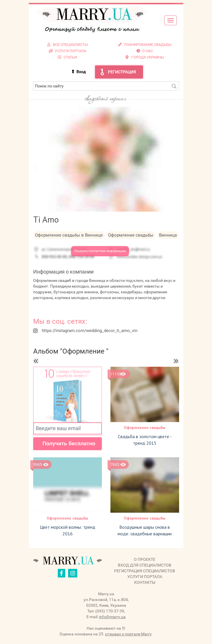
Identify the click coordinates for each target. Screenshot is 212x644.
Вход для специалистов (145, 565)
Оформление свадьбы (145, 428)
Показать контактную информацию (100, 251)
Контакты (145, 582)
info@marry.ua (112, 617)
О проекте (145, 559)
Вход (81, 72)
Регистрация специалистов (145, 571)
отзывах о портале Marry (128, 634)
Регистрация (122, 72)
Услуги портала (145, 577)
